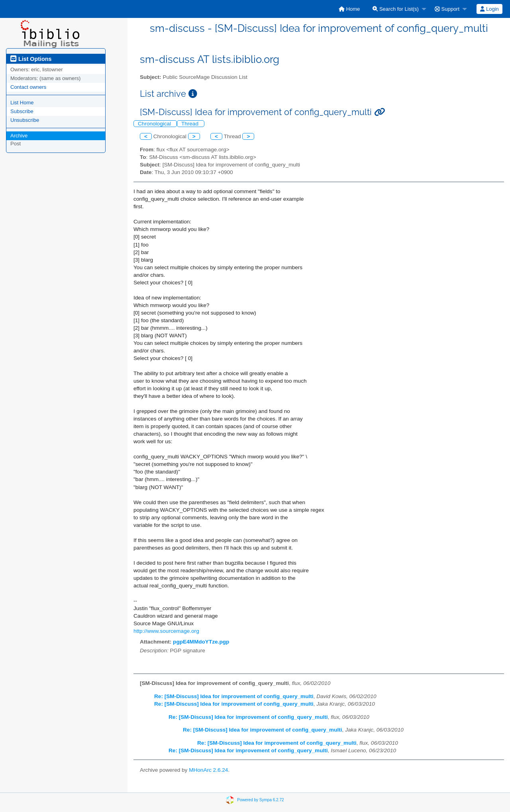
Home (349, 9)
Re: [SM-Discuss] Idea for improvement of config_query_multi (234, 696)
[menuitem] (349, 9)
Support (447, 9)
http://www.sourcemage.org (166, 631)
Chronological (155, 124)
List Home (22, 103)
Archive (19, 136)
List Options (31, 59)
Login (489, 9)
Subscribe (22, 111)
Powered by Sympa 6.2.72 (260, 800)
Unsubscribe (25, 120)
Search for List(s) (396, 9)
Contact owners (28, 87)
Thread (191, 124)
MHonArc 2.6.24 (208, 770)
